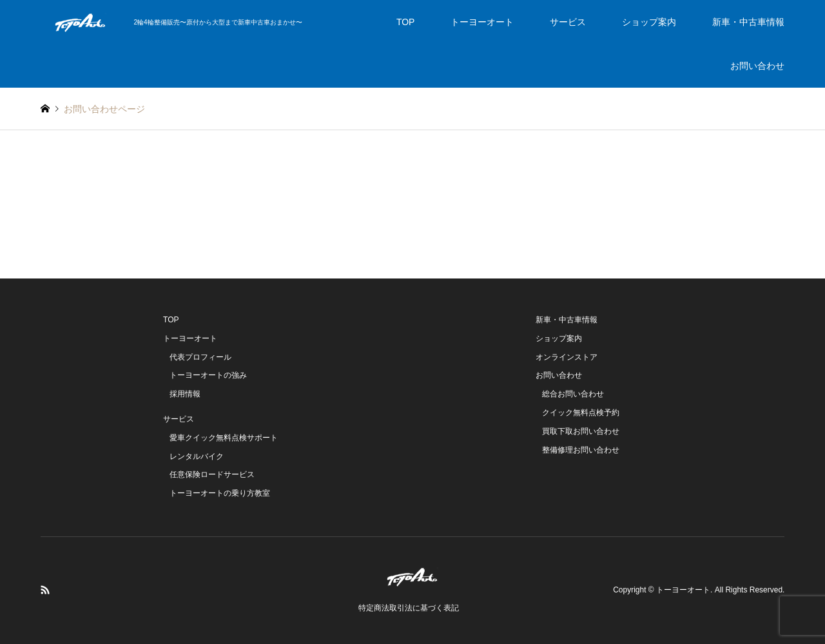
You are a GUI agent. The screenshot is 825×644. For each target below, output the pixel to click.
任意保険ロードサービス (212, 474)
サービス (568, 22)
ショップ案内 (649, 22)
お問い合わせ (757, 66)
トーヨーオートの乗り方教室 (220, 493)
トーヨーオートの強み (208, 375)
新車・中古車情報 (748, 22)
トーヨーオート (482, 22)
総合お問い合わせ (573, 394)
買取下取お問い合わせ (581, 431)
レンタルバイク (197, 456)
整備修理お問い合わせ (581, 450)
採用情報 (185, 394)
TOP (406, 22)
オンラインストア (567, 357)
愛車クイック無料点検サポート (224, 438)
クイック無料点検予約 (581, 413)
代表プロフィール (200, 357)
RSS (45, 590)
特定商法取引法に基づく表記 (409, 608)
